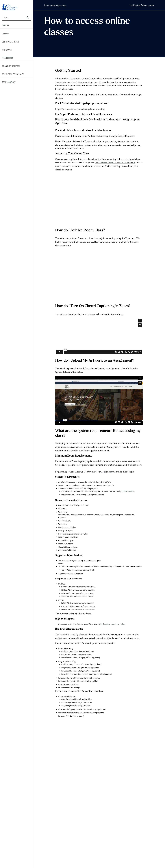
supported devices (127, 491)
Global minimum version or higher (112, 624)
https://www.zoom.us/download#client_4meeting (80, 109)
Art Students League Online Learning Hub (115, 163)
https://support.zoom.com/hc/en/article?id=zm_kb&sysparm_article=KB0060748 (95, 472)
